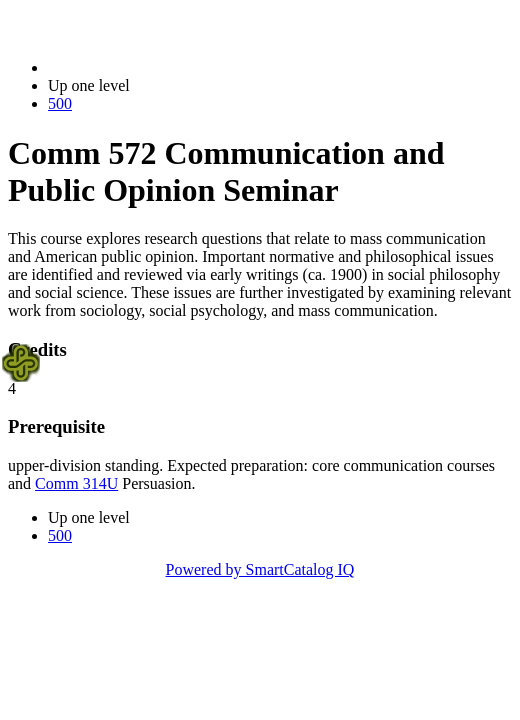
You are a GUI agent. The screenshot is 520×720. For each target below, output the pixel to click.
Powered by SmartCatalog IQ (260, 569)
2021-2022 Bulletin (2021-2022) (152, 67)
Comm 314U (76, 483)
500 (60, 103)
